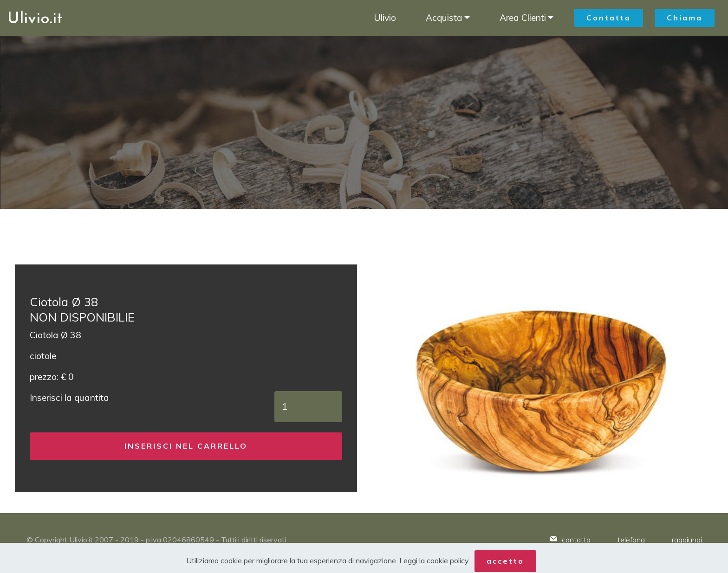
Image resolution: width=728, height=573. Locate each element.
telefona (631, 540)
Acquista (444, 18)
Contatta (609, 18)
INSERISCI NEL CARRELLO (186, 446)
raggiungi (687, 540)
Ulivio (385, 18)
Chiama (685, 18)
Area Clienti (523, 18)
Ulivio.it (35, 18)
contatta (576, 540)
